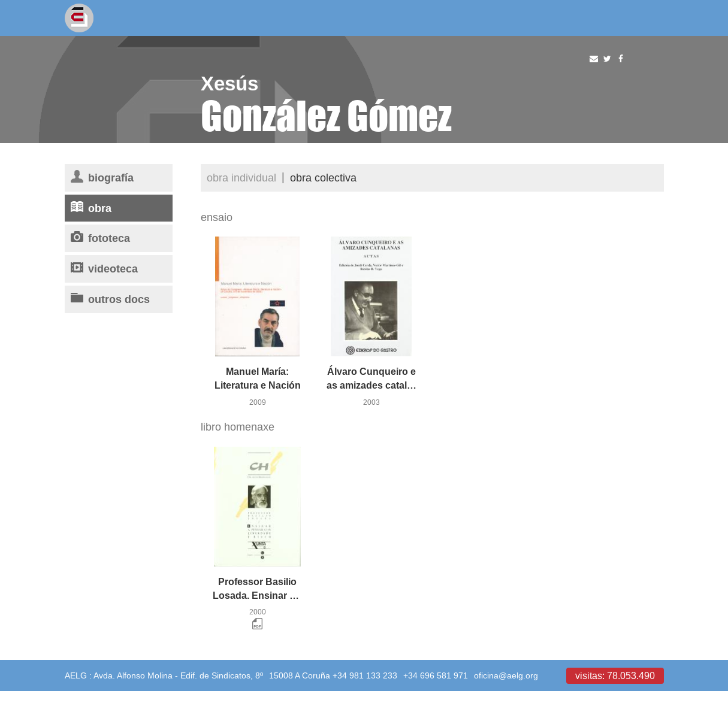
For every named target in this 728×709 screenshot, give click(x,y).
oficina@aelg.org (506, 675)
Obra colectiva (323, 178)
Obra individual (241, 178)
